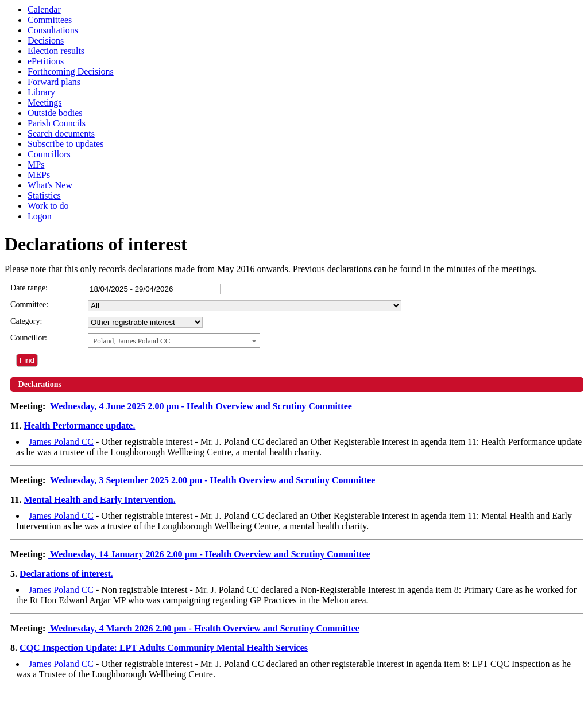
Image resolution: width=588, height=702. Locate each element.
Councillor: (29, 338)
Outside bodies (55, 113)
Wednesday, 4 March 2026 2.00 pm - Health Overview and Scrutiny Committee (204, 628)
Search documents (61, 133)
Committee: (29, 305)
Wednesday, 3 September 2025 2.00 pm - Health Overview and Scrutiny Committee (211, 480)
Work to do (48, 206)
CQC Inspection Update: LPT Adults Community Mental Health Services (164, 648)
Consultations (53, 30)
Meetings (45, 102)
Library (41, 92)
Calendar (44, 9)
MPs (36, 164)
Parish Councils (57, 123)
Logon (40, 216)
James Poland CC (61, 442)
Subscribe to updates (65, 144)
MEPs (39, 175)
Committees (50, 20)
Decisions (46, 40)
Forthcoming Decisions (71, 71)
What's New (50, 185)
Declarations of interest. (66, 574)
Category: (26, 321)
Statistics (44, 195)
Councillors (49, 154)
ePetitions (46, 61)
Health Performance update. (79, 426)
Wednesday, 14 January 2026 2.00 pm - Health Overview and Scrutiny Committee (209, 554)
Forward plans (54, 82)
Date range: (29, 288)
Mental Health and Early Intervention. (99, 500)
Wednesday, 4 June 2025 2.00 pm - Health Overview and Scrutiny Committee (200, 406)
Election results (56, 51)
